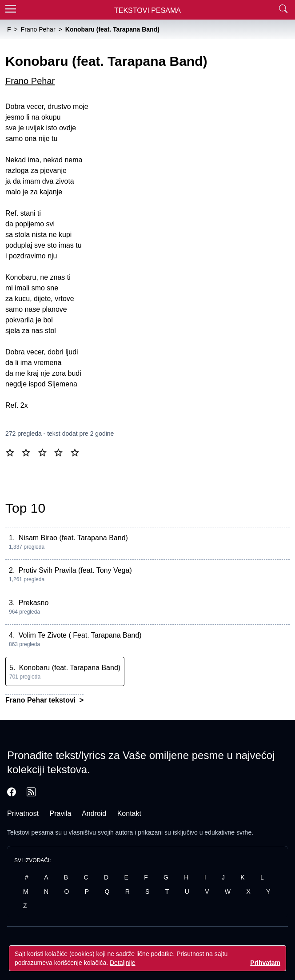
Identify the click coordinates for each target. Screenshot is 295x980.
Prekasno (34, 603)
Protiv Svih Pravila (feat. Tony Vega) (75, 570)
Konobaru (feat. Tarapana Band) (70, 668)
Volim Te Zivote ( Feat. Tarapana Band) (80, 635)
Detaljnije (123, 963)
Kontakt (129, 813)
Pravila (61, 813)
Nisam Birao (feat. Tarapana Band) (73, 538)
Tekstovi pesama (30, 832)
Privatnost (23, 813)
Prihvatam (265, 963)
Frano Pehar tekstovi (42, 700)
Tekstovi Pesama (147, 10)
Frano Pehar (30, 81)
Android (94, 813)
